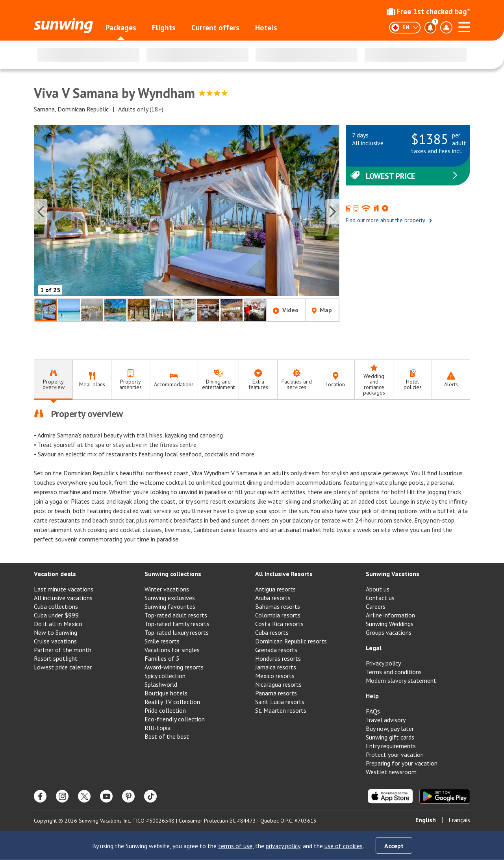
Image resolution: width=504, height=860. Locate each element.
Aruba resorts (273, 598)
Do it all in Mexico (58, 624)
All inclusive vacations (63, 598)
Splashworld (161, 684)
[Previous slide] (41, 212)
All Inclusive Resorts (284, 574)
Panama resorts (276, 693)
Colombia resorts (278, 615)
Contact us (380, 598)
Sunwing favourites (170, 606)
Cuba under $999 (56, 615)
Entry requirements (391, 746)
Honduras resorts (278, 658)
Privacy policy (383, 663)
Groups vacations (389, 632)
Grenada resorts (276, 650)
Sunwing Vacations (393, 574)
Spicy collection (165, 676)
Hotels (266, 28)
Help (372, 696)
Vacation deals (55, 574)
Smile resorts (162, 641)
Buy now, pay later (390, 728)
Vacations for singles (172, 650)
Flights (164, 28)
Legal (374, 648)
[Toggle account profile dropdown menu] (446, 28)
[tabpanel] (252, 476)
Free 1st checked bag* (428, 11)
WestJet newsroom (391, 772)
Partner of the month (63, 650)
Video (286, 310)
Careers (376, 606)
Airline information (390, 615)
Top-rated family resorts (177, 624)
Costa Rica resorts (279, 624)
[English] (405, 28)
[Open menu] (464, 26)
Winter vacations (167, 589)
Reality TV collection (172, 702)
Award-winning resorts (174, 667)
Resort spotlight (56, 658)
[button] (187, 212)
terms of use (235, 846)
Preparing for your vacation (402, 763)
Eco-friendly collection (175, 719)
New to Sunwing (56, 632)
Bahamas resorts (278, 606)
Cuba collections (56, 606)
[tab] (53, 380)
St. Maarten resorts (281, 710)
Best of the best (167, 736)
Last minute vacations (64, 589)
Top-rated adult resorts (176, 615)
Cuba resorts (272, 632)
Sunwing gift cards (390, 737)
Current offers (215, 28)
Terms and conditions (394, 672)
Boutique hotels (166, 693)
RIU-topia (157, 728)
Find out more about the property (389, 220)
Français (459, 820)
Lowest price (405, 176)
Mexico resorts (275, 676)
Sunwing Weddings (390, 624)
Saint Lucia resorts (280, 702)
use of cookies (344, 846)
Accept (394, 846)
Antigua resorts (275, 589)
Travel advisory (386, 720)
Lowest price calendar (63, 667)
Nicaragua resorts (278, 684)
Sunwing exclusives (170, 598)
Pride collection (165, 710)
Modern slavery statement (401, 680)
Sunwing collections (173, 574)
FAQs (373, 711)
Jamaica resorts (276, 667)
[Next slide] (333, 212)
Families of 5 (162, 658)
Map (322, 310)
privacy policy (283, 846)
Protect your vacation (395, 754)
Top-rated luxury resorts (177, 632)
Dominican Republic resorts (291, 641)
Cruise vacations (55, 641)
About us (378, 589)
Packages (121, 28)
